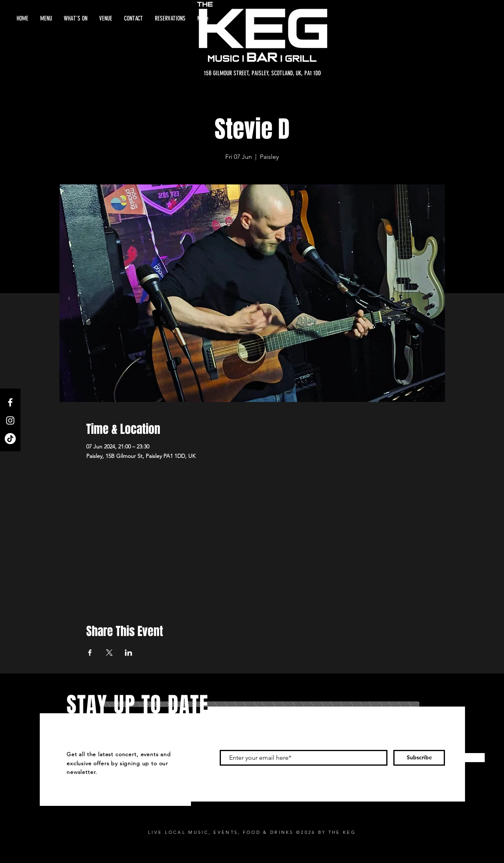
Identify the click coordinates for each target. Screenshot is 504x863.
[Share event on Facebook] (90, 653)
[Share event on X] (109, 653)
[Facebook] (10, 402)
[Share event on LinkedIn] (129, 653)
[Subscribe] (419, 758)
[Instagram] (10, 420)
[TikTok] (10, 439)
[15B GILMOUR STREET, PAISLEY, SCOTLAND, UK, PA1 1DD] (262, 73)
